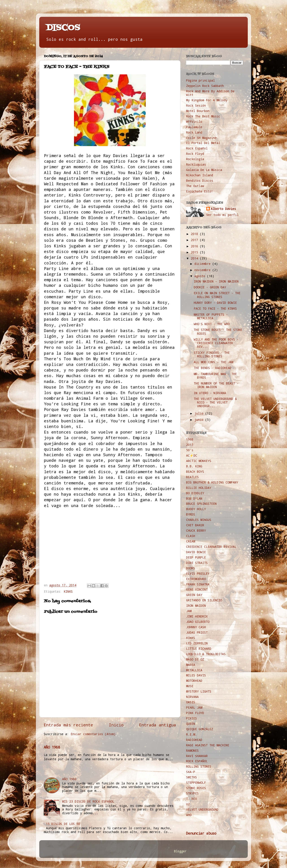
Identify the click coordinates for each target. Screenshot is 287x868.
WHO (189, 815)
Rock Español (197, 148)
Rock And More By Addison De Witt (210, 93)
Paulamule (194, 127)
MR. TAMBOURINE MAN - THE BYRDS (215, 376)
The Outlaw (195, 186)
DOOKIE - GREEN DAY (210, 287)
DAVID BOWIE (196, 552)
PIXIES (191, 718)
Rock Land (194, 132)
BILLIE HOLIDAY (199, 488)
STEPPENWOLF (196, 783)
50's (190, 450)
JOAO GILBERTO (198, 622)
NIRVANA (192, 697)
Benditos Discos (200, 181)
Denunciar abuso (201, 833)
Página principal (200, 80)
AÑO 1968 (52, 747)
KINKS (68, 592)
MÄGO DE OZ (195, 659)
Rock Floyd (195, 154)
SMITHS (191, 777)
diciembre (203, 264)
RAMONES (192, 751)
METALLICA (194, 670)
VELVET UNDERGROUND (202, 810)
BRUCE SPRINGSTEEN (201, 504)
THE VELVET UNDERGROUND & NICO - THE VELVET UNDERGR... (215, 402)
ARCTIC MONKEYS (199, 461)
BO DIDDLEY (195, 493)
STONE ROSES (196, 788)
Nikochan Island (200, 175)
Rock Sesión (196, 106)
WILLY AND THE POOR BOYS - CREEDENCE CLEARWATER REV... (216, 343)
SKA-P (191, 772)
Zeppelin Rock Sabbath (205, 86)
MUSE (190, 686)
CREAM (191, 541)
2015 (195, 252)
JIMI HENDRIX (197, 616)
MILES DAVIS (196, 675)
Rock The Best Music (203, 116)
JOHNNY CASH (196, 627)
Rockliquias (196, 164)
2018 (195, 234)
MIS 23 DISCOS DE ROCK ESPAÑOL (88, 801)
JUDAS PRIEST (197, 633)
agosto (201, 276)
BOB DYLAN (194, 499)
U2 (188, 804)
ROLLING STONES (199, 767)
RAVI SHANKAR (197, 756)
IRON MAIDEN (196, 606)
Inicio (116, 725)
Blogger (180, 851)
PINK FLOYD (195, 713)
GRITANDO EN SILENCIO (204, 600)
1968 (190, 439)
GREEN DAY (194, 595)
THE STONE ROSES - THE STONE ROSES (218, 332)
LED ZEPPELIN (197, 643)
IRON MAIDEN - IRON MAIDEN (216, 281)
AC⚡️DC (192, 456)
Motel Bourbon (198, 111)
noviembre (203, 270)
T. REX (191, 799)
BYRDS (191, 514)
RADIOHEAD (194, 740)
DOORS (191, 568)
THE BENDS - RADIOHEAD (213, 368)
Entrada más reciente (68, 725)
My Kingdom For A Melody (207, 100)
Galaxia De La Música (204, 170)
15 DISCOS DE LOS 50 (63, 824)
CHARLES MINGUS (199, 520)
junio (200, 420)
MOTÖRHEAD (194, 681)
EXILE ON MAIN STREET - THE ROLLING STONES (217, 295)
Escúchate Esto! (200, 191)
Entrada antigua (158, 725)
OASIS (191, 702)
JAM (189, 611)
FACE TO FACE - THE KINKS (215, 309)
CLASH (191, 536)
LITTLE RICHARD (199, 649)
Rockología (195, 159)
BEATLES (192, 477)
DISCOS (63, 28)
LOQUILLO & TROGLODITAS (206, 654)
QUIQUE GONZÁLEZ (200, 729)
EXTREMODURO (196, 579)
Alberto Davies (223, 209)
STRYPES (192, 793)
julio (200, 413)
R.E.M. (191, 734)
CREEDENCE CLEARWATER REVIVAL (211, 547)
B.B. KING (194, 466)
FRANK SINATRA (198, 584)
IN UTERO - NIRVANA (210, 393)
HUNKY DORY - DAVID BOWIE (215, 303)
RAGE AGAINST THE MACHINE (208, 745)
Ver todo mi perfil (222, 215)
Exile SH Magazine (201, 138)
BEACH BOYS (195, 472)
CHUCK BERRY (196, 531)
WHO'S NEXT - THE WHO (212, 324)
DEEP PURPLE (196, 557)
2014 (195, 258)
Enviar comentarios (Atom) (93, 734)
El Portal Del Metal (203, 143)
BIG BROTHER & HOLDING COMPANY (212, 482)
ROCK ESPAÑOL (197, 761)
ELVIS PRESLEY (198, 574)
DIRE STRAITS (197, 563)
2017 (195, 240)
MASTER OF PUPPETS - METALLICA (211, 316)
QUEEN (191, 724)
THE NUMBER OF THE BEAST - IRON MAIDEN (216, 385)
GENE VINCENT (197, 589)
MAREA (191, 665)
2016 (195, 246)
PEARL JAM (194, 708)
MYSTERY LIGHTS (199, 691)
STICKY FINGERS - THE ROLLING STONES (212, 354)
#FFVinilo (194, 122)
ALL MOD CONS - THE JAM (213, 362)
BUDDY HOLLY (196, 509)
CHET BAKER (195, 525)
